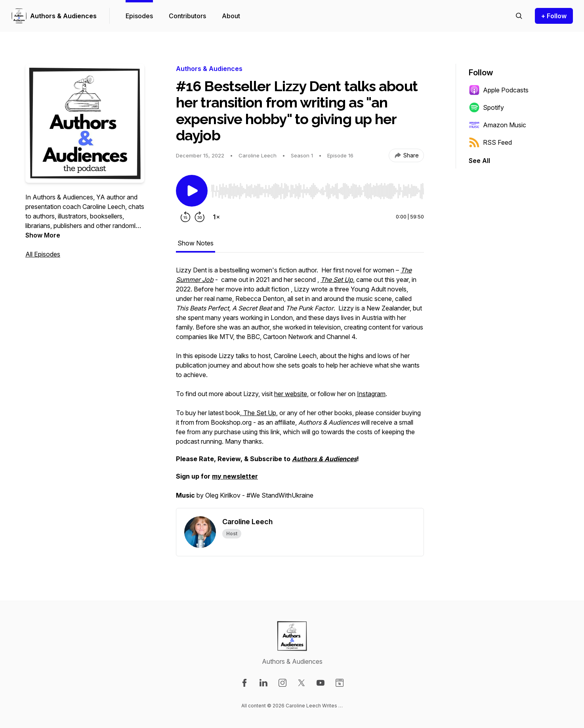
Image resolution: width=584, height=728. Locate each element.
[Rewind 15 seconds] (185, 217)
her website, (291, 394)
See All (479, 161)
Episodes (139, 16)
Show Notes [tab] (196, 243)
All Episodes (43, 254)
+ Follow (554, 16)
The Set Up (259, 413)
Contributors (187, 16)
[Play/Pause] (192, 191)
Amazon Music (497, 125)
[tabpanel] (300, 387)
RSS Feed (490, 142)
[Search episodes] (519, 16)
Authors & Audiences (63, 16)
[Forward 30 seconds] (200, 217)
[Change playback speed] (216, 217)
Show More (43, 235)
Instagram (371, 394)
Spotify (486, 107)
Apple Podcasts (499, 90)
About (231, 16)
